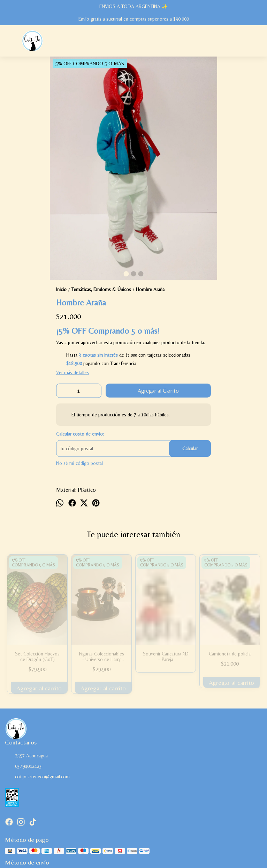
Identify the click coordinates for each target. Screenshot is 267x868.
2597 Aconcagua (26, 756)
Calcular (190, 448)
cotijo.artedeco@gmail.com (37, 777)
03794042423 (23, 766)
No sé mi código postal (79, 463)
